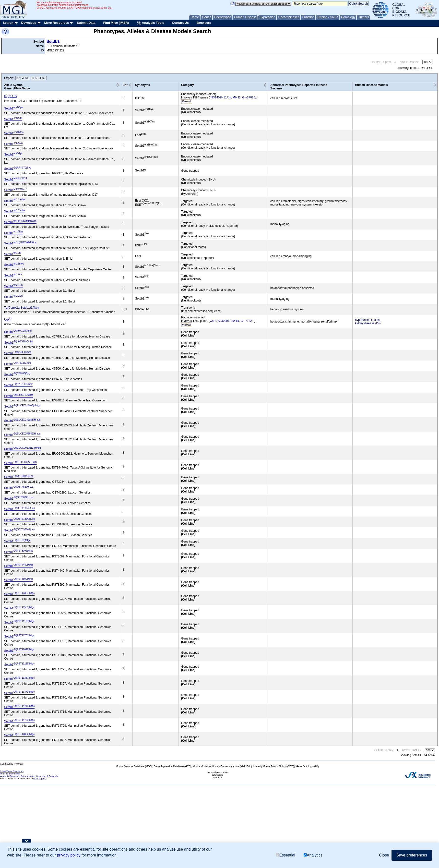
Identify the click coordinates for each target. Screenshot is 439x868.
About (5, 17)
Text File (23, 78)
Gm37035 (249, 97)
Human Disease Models (371, 85)
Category (188, 85)
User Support (40, 779)
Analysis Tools (150, 23)
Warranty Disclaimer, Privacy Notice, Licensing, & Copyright (29, 776)
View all (187, 102)
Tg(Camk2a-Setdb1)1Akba (22, 308)
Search (8, 23)
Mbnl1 (237, 97)
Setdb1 (53, 42)
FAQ (22, 17)
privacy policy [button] (69, 855)
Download (29, 23)
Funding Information (10, 774)
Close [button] (384, 855)
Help (14, 17)
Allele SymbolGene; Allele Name (17, 87)
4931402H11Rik (220, 97)
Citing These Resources (12, 771)
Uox (8, 320)
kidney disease (365, 323)
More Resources (56, 23)
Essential (285, 855)
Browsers (204, 23)
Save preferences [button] (412, 855)
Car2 (213, 321)
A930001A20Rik (228, 321)
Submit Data (86, 23)
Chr (125, 85)
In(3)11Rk (11, 96)
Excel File (39, 78)
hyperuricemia (364, 320)
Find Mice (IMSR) (116, 23)
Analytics (313, 855)
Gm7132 (246, 321)
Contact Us (180, 23)
